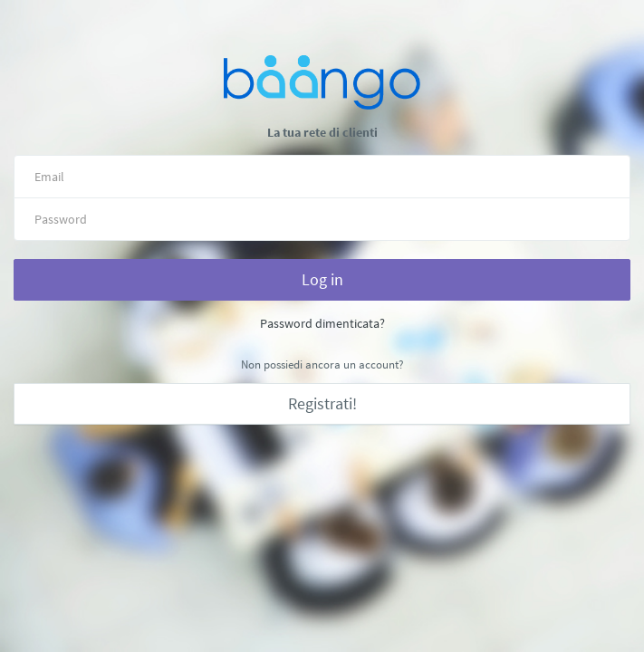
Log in (322, 279)
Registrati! (322, 403)
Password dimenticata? (322, 323)
